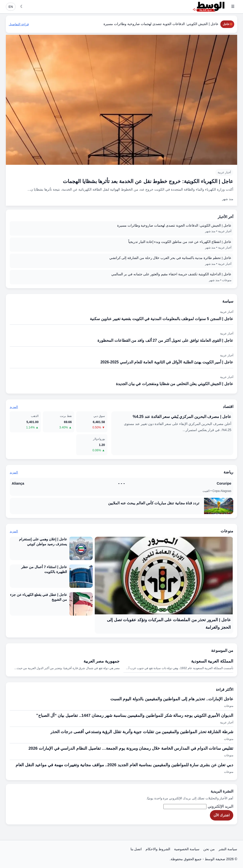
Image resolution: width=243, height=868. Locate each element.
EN (11, 7)
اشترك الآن (222, 815)
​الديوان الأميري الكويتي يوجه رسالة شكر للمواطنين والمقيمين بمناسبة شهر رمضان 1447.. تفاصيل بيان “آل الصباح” (135, 716)
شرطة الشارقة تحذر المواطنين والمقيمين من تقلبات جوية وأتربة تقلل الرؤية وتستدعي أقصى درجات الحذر (142, 732)
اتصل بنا (136, 849)
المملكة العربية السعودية (212, 661)
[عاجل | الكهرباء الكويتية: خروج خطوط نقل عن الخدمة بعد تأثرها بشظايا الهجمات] (121, 120)
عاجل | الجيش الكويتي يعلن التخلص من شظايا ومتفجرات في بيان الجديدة (175, 384)
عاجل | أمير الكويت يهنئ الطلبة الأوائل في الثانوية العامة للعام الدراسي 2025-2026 (167, 362)
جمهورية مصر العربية (102, 661)
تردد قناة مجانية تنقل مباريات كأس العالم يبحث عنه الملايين (154, 503)
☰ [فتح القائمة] (233, 6)
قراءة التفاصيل (19, 24)
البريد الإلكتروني (220, 806)
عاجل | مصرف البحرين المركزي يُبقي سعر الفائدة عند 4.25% (182, 417)
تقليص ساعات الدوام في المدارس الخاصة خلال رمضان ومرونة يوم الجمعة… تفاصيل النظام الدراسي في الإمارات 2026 (131, 748)
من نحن (209, 849)
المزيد (14, 407)
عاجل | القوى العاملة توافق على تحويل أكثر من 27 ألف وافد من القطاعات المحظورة (165, 340)
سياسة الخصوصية (187, 849)
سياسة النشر (228, 849)
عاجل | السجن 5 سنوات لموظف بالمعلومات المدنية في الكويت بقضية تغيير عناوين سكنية (162, 319)
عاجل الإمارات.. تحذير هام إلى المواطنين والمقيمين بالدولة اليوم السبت (172, 699)
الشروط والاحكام (158, 849)
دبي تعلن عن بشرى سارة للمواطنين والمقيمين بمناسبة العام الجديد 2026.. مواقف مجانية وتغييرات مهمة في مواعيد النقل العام (124, 765)
